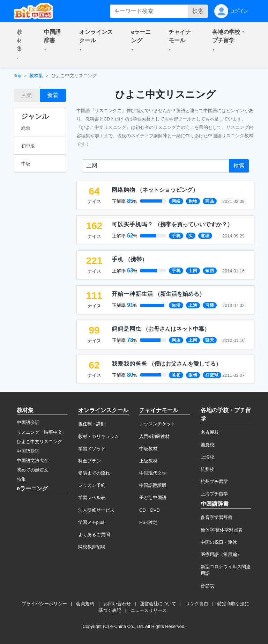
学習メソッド (92, 449)
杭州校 (207, 469)
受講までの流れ (94, 473)
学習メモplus (91, 522)
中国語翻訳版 (153, 485)
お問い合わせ (117, 604)
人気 (27, 95)
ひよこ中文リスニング (39, 442)
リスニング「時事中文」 (42, 432)
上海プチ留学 (214, 494)
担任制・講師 (92, 424)
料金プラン (90, 461)
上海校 (207, 457)
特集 (21, 479)
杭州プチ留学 (214, 481)
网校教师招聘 (92, 547)
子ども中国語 (153, 497)
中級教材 (148, 449)
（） (155, 190)
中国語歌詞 (28, 451)
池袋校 (207, 445)
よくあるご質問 (94, 535)
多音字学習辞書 (217, 517)
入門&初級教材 (154, 436)
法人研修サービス (96, 510)
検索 (198, 11)
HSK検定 (148, 522)
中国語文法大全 (33, 460)
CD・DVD (150, 510)
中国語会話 (28, 422)
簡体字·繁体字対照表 (222, 530)
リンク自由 (197, 604)
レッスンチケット (157, 424)
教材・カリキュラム (99, 436)
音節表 (207, 586)
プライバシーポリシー (44, 604)
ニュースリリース (149, 610)
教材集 (36, 76)
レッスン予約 (92, 485)
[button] (22, 45)
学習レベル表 (92, 497)
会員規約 (85, 604)
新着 (53, 95)
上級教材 (148, 461)
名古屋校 (210, 432)
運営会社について (158, 604)
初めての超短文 (33, 470)
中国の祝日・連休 (219, 542)
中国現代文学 (153, 473)
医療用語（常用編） (221, 554)
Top (18, 76)
